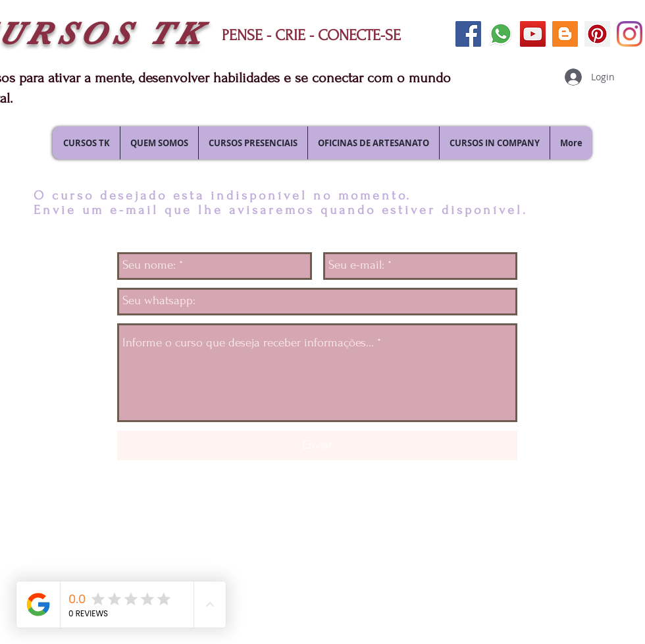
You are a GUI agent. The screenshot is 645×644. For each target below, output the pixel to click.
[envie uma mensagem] (501, 34)
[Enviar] (317, 445)
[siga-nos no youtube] (533, 34)
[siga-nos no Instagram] (630, 34)
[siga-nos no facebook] (468, 34)
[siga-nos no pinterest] (597, 34)
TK (177, 34)
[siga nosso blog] (565, 34)
